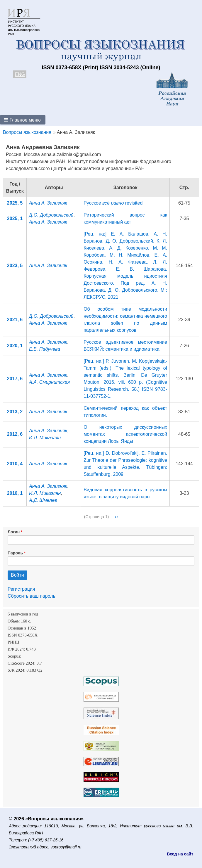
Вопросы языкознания (27, 132)
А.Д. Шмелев (43, 500)
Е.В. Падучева (45, 349)
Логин (14, 532)
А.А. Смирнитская (49, 382)
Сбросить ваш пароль (32, 596)
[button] (23, 120)
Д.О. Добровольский (51, 215)
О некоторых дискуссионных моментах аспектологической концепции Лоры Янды (125, 434)
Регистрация (21, 589)
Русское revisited (113, 203)
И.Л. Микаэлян (45, 438)
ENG (20, 74)
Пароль (15, 553)
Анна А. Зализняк (48, 203)
